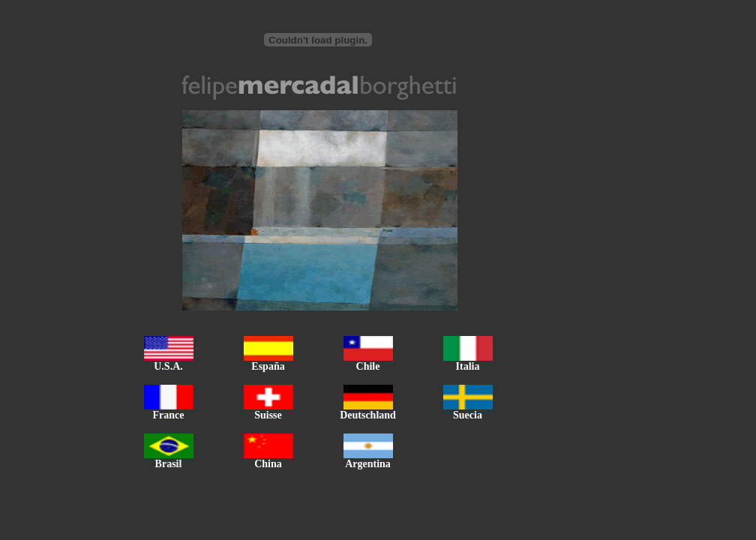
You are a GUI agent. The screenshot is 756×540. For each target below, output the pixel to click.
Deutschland (368, 411)
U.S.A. (169, 362)
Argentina (368, 459)
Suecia (468, 411)
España (268, 362)
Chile (368, 362)
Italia (468, 362)
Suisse (268, 411)
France (169, 411)
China (268, 459)
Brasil (169, 459)
